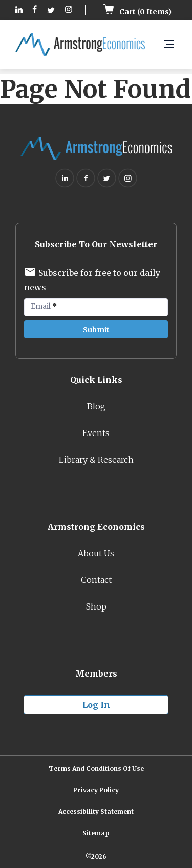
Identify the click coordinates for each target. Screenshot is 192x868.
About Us (96, 553)
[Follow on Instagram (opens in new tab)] (69, 10)
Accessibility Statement (96, 811)
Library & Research (96, 460)
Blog (96, 406)
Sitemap (96, 833)
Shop (96, 606)
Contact (96, 580)
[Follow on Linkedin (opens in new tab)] (19, 10)
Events (96, 433)
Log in (96, 705)
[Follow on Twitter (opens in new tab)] (51, 10)
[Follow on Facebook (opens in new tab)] (35, 10)
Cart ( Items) (137, 12)
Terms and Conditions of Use (96, 768)
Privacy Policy (96, 790)
